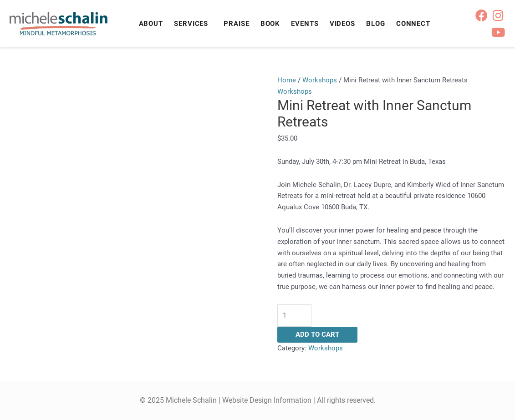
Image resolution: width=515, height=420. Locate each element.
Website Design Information (267, 400)
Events (305, 24)
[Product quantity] (294, 316)
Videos (342, 24)
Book (270, 24)
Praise (236, 24)
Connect (413, 24)
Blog (376, 24)
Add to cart (317, 334)
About (151, 24)
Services (191, 24)
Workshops (320, 80)
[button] (193, 24)
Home (287, 80)
